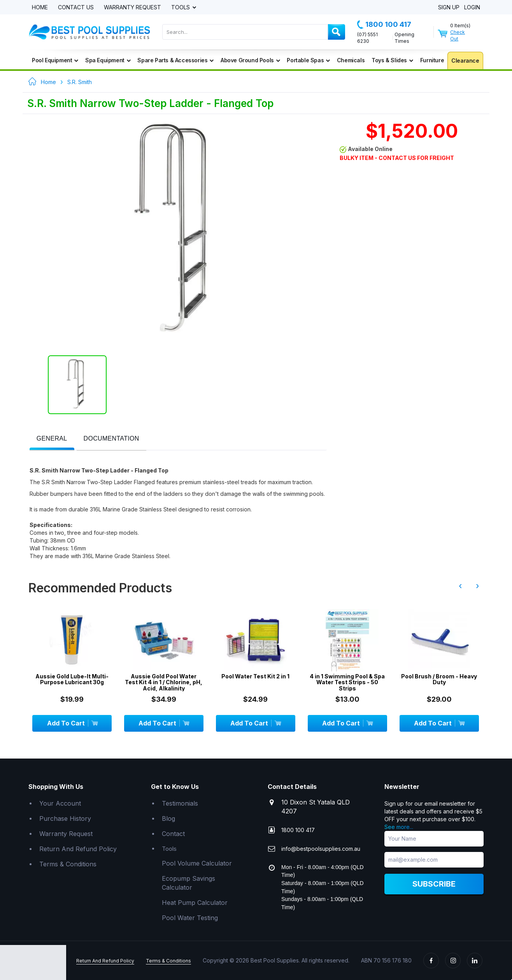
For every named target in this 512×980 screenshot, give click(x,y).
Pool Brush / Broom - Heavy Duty (439, 679)
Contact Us (76, 8)
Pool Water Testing (190, 918)
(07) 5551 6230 (367, 38)
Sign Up (449, 8)
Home (40, 8)
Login (472, 8)
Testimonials (180, 803)
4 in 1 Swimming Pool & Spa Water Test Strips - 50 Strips (347, 682)
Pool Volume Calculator (197, 863)
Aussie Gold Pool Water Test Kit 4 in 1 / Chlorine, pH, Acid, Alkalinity (164, 682)
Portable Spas (308, 60)
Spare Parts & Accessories (175, 60)
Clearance (465, 61)
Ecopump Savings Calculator (188, 883)
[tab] (52, 439)
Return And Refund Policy (78, 849)
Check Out (458, 35)
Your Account (60, 803)
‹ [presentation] (460, 586)
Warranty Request (132, 8)
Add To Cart (72, 723)
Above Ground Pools (250, 60)
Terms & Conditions (68, 864)
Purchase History (65, 818)
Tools (181, 8)
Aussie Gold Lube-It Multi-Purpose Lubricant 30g (72, 679)
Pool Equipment (55, 60)
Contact (173, 834)
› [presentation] (477, 586)
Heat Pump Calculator (195, 903)
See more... (399, 827)
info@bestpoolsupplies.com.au (321, 849)
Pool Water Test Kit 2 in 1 (255, 676)
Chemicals (351, 60)
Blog (168, 818)
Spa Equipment (108, 60)
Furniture (432, 60)
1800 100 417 (384, 25)
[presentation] (52, 439)
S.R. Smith (80, 82)
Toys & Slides (392, 60)
